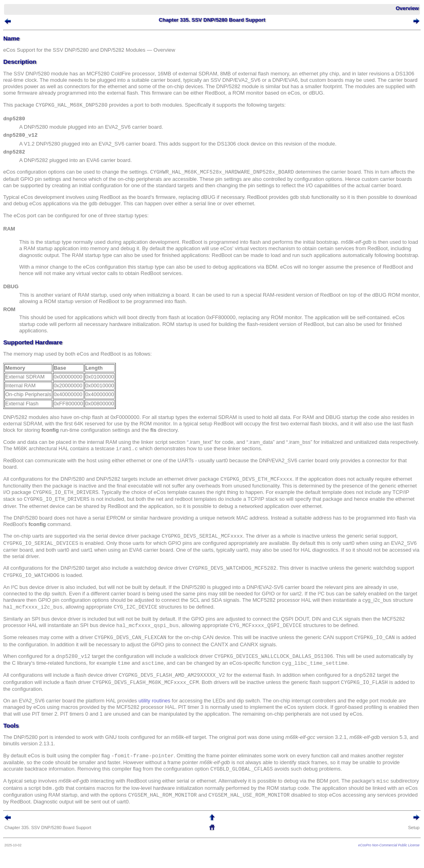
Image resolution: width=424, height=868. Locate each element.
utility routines (154, 701)
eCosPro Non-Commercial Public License (389, 845)
